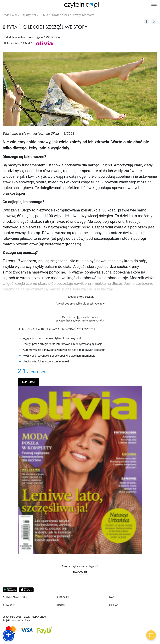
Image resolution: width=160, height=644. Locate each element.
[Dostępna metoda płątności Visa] (27, 630)
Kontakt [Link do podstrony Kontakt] (61, 605)
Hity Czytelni (28, 15)
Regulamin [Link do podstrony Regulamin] (62, 597)
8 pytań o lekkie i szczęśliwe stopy (73, 15)
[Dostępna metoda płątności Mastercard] (11, 630)
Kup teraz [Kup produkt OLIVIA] (28, 382)
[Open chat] (151, 635)
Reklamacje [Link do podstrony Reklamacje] (9, 605)
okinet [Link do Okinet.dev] (27, 620)
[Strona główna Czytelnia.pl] (81, 5)
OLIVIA (44, 15)
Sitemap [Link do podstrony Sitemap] (113, 605)
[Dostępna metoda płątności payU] (45, 630)
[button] (154, 6)
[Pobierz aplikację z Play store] (10, 590)
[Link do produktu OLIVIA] (44, 43)
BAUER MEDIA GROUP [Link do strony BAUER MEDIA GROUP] (36, 617)
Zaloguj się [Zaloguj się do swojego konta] (80, 572)
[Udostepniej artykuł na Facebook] (146, 21)
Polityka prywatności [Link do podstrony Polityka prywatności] (15, 597)
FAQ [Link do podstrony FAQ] (111, 597)
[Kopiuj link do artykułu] (154, 21)
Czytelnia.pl (10, 15)
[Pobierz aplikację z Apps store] (27, 590)
